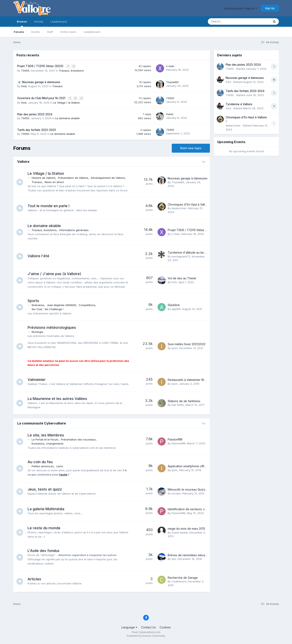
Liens (61, 468)
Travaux (57, 86)
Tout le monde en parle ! (50, 205)
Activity (39, 21)
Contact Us (148, 629)
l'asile (64, 477)
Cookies (165, 629)
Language (129, 629)
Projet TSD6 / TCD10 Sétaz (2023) (41, 66)
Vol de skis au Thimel (182, 277)
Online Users (68, 32)
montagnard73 (181, 255)
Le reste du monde (45, 530)
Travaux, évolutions (71, 70)
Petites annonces (44, 468)
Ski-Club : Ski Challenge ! (49, 308)
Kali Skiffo (178, 407)
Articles (36, 581)
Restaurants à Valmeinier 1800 (188, 380)
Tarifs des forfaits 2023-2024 (245, 91)
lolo (174, 561)
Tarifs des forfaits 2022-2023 (36, 129)
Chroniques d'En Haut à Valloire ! (190, 203)
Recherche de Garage (183, 580)
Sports (35, 300)
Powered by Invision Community (146, 638)
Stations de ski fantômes (184, 403)
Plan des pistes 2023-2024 (35, 113)
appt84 (176, 308)
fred (24, 86)
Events (36, 32)
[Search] (228, 21)
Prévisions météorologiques (53, 326)
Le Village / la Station (67, 102)
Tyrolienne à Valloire (239, 104)
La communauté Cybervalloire (42, 425)
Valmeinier (38, 378)
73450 (25, 70)
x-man (170, 66)
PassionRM (175, 442)
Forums (19, 32)
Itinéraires (39, 304)
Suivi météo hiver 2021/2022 (187, 343)
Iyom (174, 347)
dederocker (179, 207)
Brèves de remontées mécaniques (191, 557)
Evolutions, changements (49, 446)
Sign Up (270, 8)
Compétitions (88, 304)
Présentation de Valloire (75, 177)
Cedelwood (179, 584)
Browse (22, 23)
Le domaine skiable (67, 117)
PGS (174, 281)
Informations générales (75, 229)
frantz (170, 113)
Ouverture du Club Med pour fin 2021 (42, 98)
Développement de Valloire (109, 177)
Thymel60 (172, 82)
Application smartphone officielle (189, 468)
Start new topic (191, 147)
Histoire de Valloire (45, 177)
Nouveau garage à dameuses (41, 82)
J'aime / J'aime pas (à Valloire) (56, 273)
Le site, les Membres (47, 437)
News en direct (56, 181)
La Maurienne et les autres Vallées (59, 401)
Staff (50, 32)
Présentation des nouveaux (80, 442)
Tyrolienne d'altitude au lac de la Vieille (194, 251)
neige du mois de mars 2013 (186, 531)
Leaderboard (92, 32)
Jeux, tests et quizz (46, 491)
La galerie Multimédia (47, 511)
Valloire (23, 161)
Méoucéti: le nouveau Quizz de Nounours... (196, 492)
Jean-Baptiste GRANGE (63, 304)
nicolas (176, 495)
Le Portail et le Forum (46, 442)
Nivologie (39, 331)
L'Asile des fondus (45, 553)
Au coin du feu (42, 464)
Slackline (174, 304)
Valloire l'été (40, 255)
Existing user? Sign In (241, 8)
